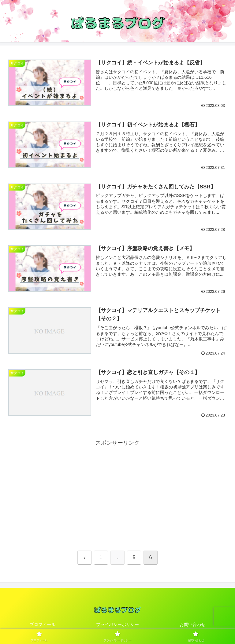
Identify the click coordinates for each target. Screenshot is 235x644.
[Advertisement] (117, 490)
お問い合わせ (192, 624)
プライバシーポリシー (117, 624)
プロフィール (43, 624)
